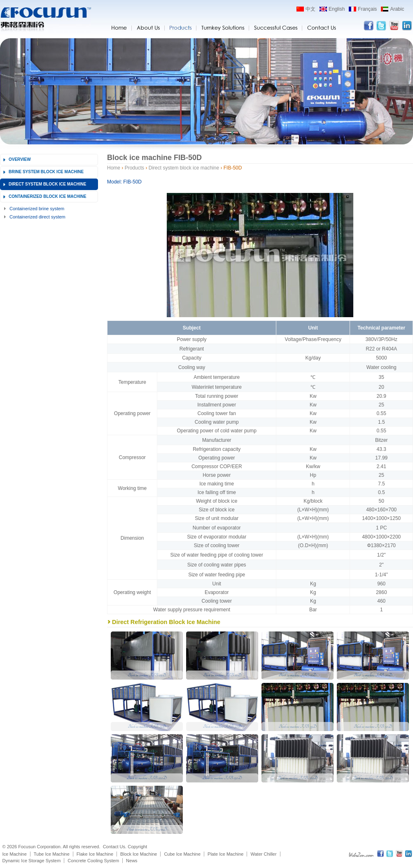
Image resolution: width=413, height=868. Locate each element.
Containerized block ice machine (48, 196)
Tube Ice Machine (52, 854)
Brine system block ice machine (46, 172)
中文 (310, 9)
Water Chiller (263, 854)
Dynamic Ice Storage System (32, 861)
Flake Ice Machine (95, 854)
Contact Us (114, 847)
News (132, 861)
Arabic (397, 9)
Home (114, 168)
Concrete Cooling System (93, 861)
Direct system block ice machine (47, 184)
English (337, 9)
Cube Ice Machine (182, 854)
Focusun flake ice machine (45, 20)
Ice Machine (15, 854)
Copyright (137, 847)
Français (367, 9)
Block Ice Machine (139, 854)
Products (134, 168)
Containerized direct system (37, 217)
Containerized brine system (37, 209)
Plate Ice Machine (225, 854)
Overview (20, 159)
